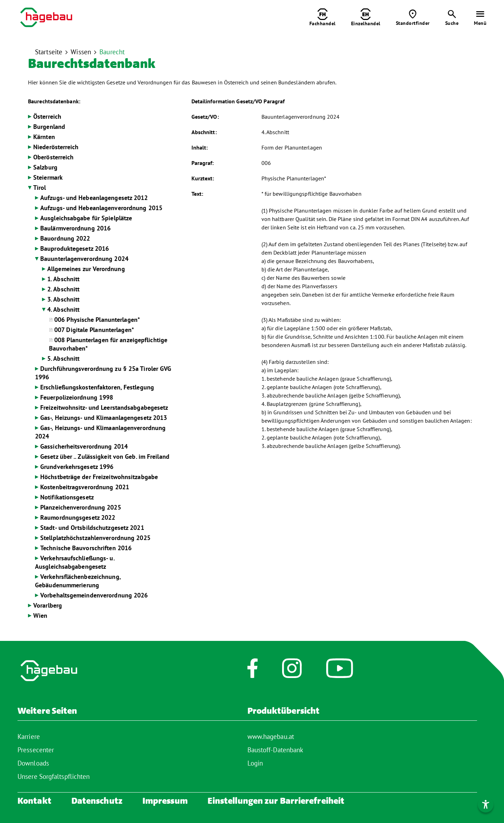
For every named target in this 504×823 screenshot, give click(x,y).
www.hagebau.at (271, 736)
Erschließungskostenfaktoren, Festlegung (97, 387)
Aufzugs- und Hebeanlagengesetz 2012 (94, 198)
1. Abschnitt (63, 279)
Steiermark (48, 177)
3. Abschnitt (63, 299)
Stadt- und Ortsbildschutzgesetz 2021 (92, 528)
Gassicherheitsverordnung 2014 (84, 446)
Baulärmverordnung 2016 (75, 228)
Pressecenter (36, 750)
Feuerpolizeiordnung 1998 (77, 397)
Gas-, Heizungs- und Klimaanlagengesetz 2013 (104, 418)
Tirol (40, 188)
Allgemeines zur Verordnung (86, 269)
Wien (40, 615)
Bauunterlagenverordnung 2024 (84, 259)
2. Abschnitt (63, 289)
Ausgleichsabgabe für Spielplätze (86, 218)
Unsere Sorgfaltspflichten (54, 776)
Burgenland (49, 127)
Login (255, 763)
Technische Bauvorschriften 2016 (86, 548)
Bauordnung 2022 (65, 238)
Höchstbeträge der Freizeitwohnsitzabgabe (99, 477)
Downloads (33, 763)
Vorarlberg (48, 605)
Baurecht (112, 52)
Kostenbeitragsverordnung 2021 (85, 487)
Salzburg (45, 167)
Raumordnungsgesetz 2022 (78, 517)
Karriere (29, 736)
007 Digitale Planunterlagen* (94, 330)
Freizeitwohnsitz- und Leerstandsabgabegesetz (104, 407)
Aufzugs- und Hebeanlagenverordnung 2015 (101, 208)
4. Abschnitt (63, 309)
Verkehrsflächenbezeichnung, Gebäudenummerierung (78, 581)
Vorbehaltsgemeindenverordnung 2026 (94, 595)
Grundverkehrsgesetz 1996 (77, 467)
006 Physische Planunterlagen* (97, 320)
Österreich (47, 116)
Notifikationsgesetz (67, 497)
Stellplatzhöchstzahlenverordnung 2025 (95, 538)
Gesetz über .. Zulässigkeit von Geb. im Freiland (105, 457)
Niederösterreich (56, 147)
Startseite (49, 52)
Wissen (81, 52)
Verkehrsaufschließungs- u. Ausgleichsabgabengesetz (75, 562)
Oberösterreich (53, 157)
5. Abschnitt (63, 358)
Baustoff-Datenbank (275, 750)
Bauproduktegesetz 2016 (75, 248)
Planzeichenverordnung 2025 (81, 507)
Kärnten (44, 137)
